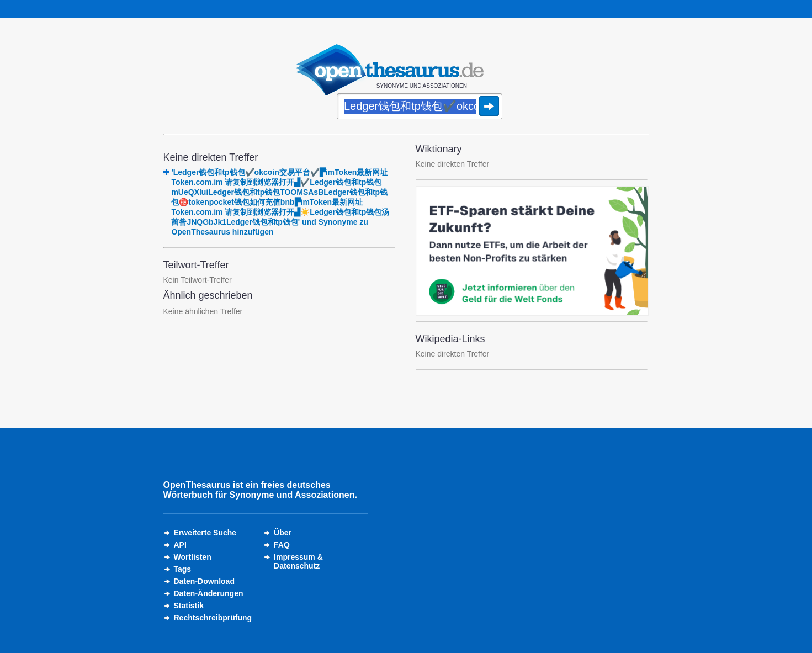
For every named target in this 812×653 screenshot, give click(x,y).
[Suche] (420, 107)
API (180, 545)
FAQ (282, 545)
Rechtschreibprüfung (213, 618)
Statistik (189, 606)
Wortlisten (193, 557)
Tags (183, 569)
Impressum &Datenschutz (298, 561)
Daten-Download (204, 581)
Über (283, 533)
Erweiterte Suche (205, 533)
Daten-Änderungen (209, 593)
